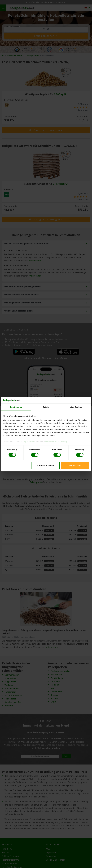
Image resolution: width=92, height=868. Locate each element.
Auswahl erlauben (45, 465)
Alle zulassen (75, 465)
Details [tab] (46, 407)
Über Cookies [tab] (76, 407)
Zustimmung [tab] (16, 407)
